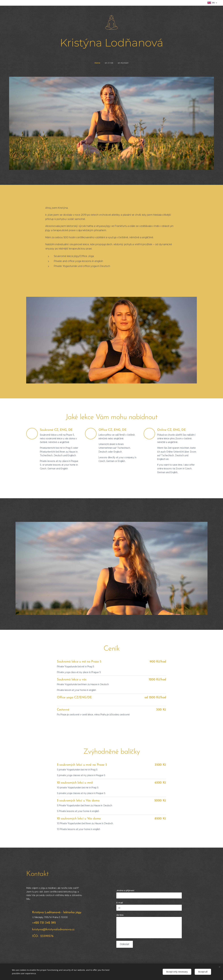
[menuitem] (99, 63)
